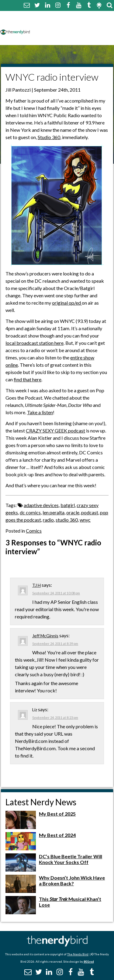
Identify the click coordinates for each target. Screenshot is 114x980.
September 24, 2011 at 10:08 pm (56, 593)
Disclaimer (91, 24)
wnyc (85, 520)
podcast (90, 512)
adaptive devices (41, 505)
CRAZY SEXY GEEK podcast (55, 430)
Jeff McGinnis (45, 636)
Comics (34, 531)
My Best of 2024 (57, 835)
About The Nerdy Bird (59, 16)
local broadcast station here (35, 343)
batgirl (68, 505)
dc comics (30, 512)
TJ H (36, 585)
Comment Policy (52, 24)
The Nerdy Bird (78, 954)
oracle (73, 512)
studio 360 (67, 520)
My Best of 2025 (57, 814)
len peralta (54, 512)
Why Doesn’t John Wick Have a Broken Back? (72, 880)
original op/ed (67, 303)
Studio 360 (49, 137)
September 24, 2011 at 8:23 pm (55, 717)
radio (48, 520)
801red (89, 961)
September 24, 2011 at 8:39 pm (55, 644)
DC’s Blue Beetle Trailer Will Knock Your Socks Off (71, 859)
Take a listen (40, 412)
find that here (28, 379)
